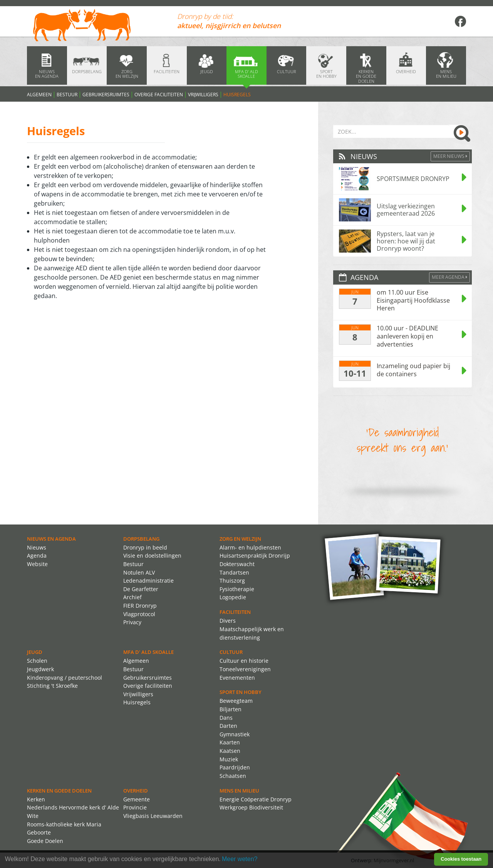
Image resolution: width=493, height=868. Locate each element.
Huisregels (237, 95)
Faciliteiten (235, 612)
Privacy (132, 622)
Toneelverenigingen (245, 669)
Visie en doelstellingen (152, 555)
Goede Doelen (45, 841)
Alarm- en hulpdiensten (250, 547)
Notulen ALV (139, 572)
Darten (228, 726)
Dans (226, 718)
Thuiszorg (232, 581)
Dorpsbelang (141, 539)
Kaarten (230, 742)
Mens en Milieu (239, 791)
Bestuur (67, 95)
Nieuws (37, 547)
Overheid (136, 791)
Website (37, 564)
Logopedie (233, 597)
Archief (132, 597)
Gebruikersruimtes (106, 95)
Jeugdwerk (40, 669)
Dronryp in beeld (145, 547)
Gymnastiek (235, 734)
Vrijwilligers (203, 95)
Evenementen (237, 678)
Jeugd (35, 652)
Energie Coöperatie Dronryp (256, 799)
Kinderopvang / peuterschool (65, 678)
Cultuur (231, 652)
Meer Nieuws (450, 156)
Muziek (229, 759)
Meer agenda (449, 277)
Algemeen (39, 95)
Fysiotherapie (237, 589)
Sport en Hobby (241, 692)
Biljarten (231, 709)
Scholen (37, 661)
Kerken (36, 799)
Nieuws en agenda (51, 539)
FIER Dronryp (140, 606)
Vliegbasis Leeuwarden (153, 816)
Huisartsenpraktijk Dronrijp (255, 555)
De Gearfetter (141, 589)
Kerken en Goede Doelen (59, 791)
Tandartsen (234, 572)
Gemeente (137, 799)
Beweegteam (236, 701)
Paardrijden (235, 767)
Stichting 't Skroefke (52, 686)
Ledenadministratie (148, 581)
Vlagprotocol (139, 614)
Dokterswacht (237, 564)
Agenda (37, 555)
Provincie (135, 807)
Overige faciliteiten (159, 95)
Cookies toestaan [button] (461, 859)
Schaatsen (233, 776)
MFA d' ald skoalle (148, 652)
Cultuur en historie (244, 661)
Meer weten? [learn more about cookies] (240, 859)
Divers (228, 621)
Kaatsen (230, 751)
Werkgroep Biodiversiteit (251, 807)
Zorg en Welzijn (240, 539)
